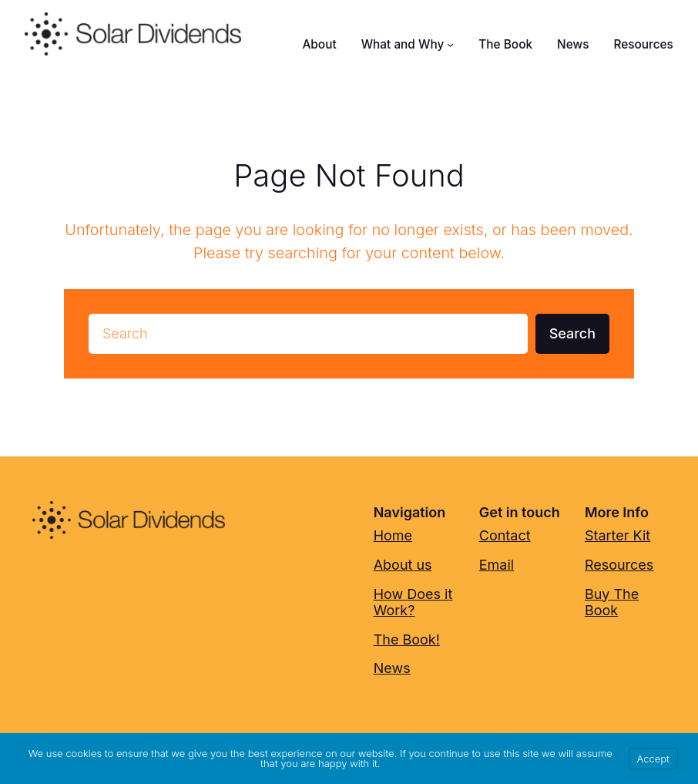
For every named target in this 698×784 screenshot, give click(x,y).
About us (403, 565)
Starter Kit (617, 535)
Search (572, 333)
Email (497, 565)
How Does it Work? (413, 602)
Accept (653, 759)
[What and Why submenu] (450, 44)
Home (393, 535)
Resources (619, 565)
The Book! (407, 639)
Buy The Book (612, 602)
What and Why (403, 44)
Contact (505, 535)
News (392, 668)
